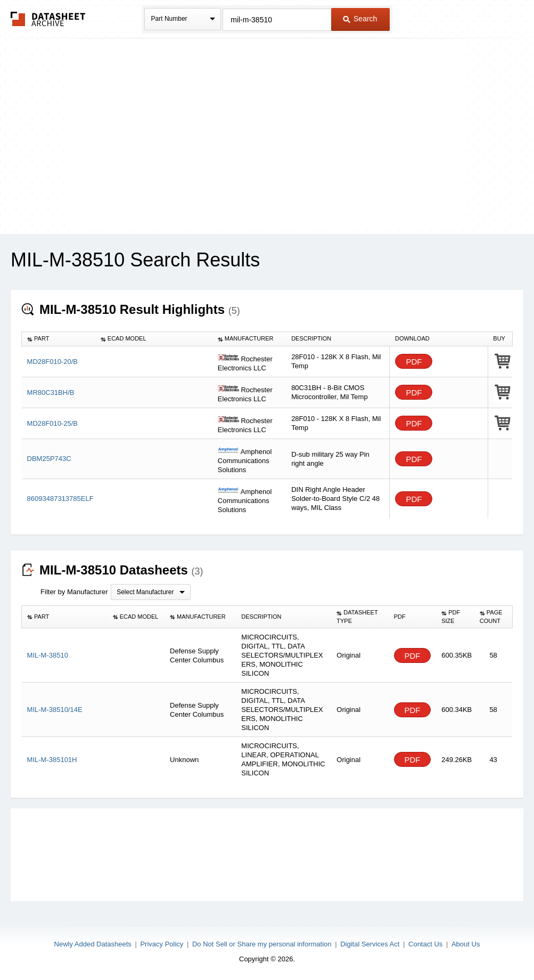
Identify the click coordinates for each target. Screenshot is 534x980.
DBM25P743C (49, 459)
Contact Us (425, 944)
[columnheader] (59, 339)
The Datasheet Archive (48, 19)
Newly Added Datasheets (93, 944)
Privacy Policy (162, 944)
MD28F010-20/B (52, 362)
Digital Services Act (370, 944)
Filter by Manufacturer (74, 592)
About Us (466, 944)
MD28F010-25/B (52, 423)
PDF (414, 362)
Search (360, 19)
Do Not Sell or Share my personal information (262, 944)
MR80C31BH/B (51, 392)
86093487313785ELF (60, 499)
